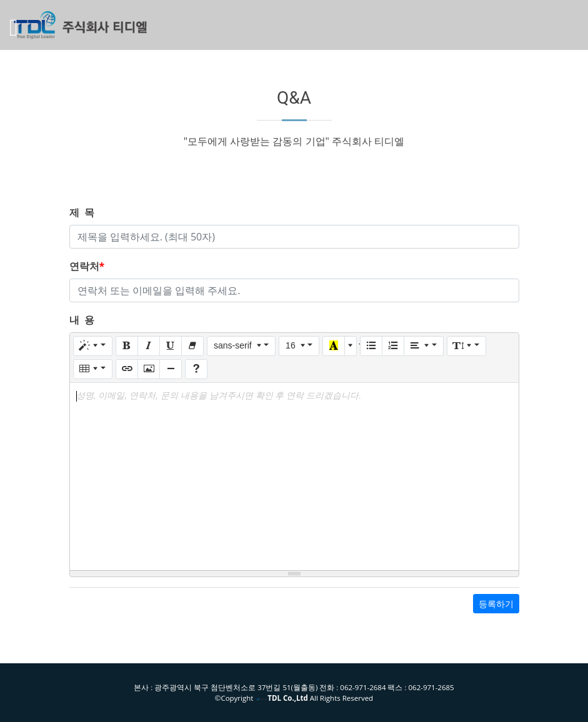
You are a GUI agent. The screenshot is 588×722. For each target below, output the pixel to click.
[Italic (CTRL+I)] (149, 346)
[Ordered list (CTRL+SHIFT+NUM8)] (393, 346)
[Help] (196, 369)
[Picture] (149, 369)
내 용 (82, 320)
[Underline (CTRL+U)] (171, 346)
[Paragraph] (423, 346)
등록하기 (496, 604)
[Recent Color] (334, 346)
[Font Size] (299, 346)
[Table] (93, 369)
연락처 (87, 266)
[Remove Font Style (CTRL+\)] (192, 346)
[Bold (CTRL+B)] (127, 346)
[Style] (93, 346)
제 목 (82, 212)
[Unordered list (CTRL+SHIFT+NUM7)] (371, 346)
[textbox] (294, 477)
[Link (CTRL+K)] (127, 369)
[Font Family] (241, 346)
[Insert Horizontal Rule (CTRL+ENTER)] (171, 369)
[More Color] (351, 346)
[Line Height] (466, 346)
